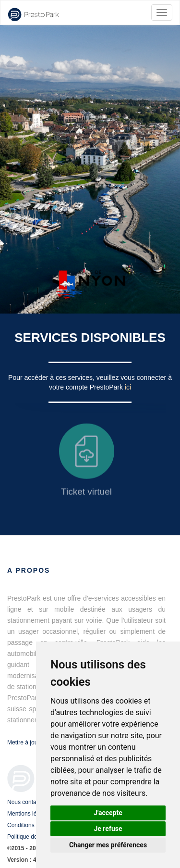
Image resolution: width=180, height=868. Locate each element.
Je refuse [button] (108, 829)
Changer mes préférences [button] (108, 845)
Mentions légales (29, 814)
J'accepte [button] (108, 813)
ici (128, 387)
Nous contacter (27, 802)
